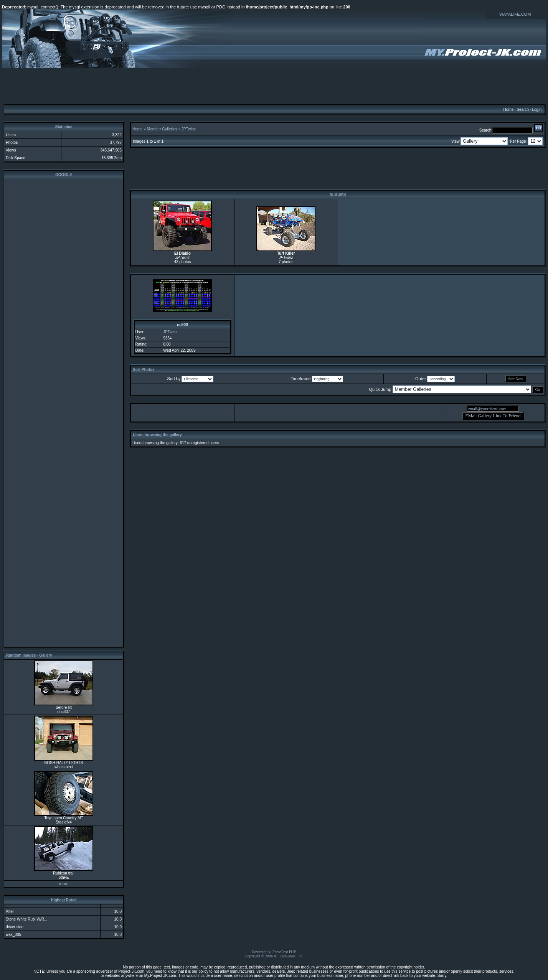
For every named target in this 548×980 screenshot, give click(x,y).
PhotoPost (280, 952)
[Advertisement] (274, 86)
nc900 (182, 325)
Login (536, 110)
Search (523, 110)
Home (508, 110)
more (64, 884)
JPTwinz (189, 129)
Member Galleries (162, 129)
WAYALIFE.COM (515, 14)
